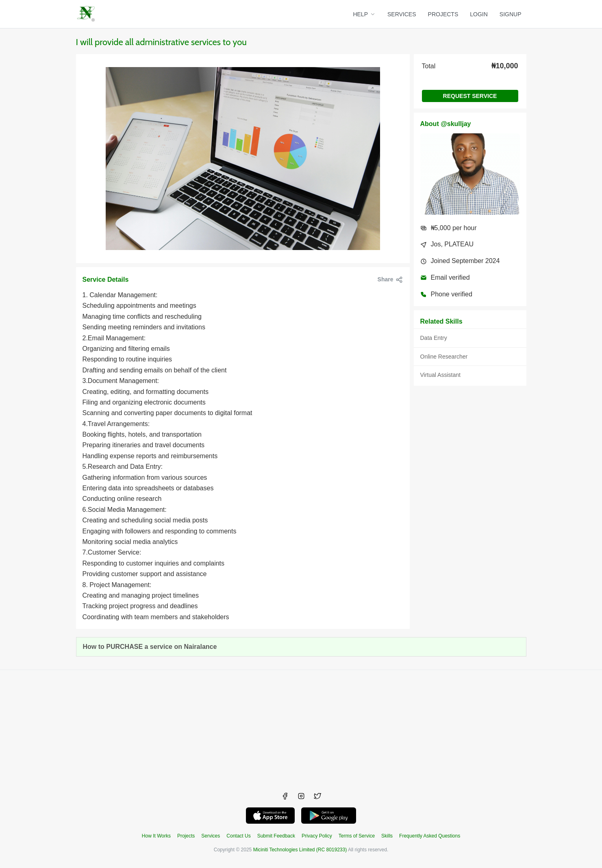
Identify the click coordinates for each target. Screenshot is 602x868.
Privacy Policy (317, 836)
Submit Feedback (276, 836)
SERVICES (402, 14)
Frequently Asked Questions (430, 836)
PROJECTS (443, 14)
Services (211, 836)
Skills (387, 836)
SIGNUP (511, 14)
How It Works (156, 836)
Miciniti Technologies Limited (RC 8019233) (300, 850)
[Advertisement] (301, 727)
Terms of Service (357, 836)
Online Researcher (444, 357)
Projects (186, 836)
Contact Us (238, 836)
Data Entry (434, 338)
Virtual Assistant (440, 375)
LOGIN (479, 14)
